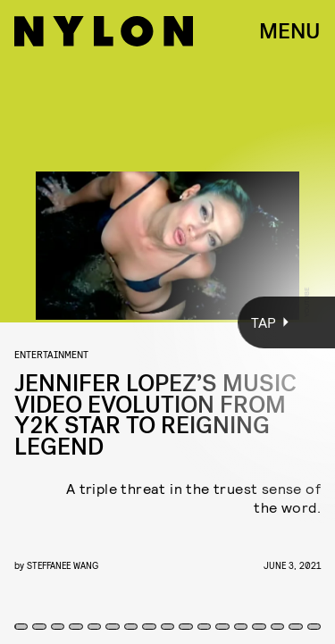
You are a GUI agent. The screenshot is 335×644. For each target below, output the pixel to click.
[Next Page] (223, 322)
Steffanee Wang (63, 565)
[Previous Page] (55, 322)
